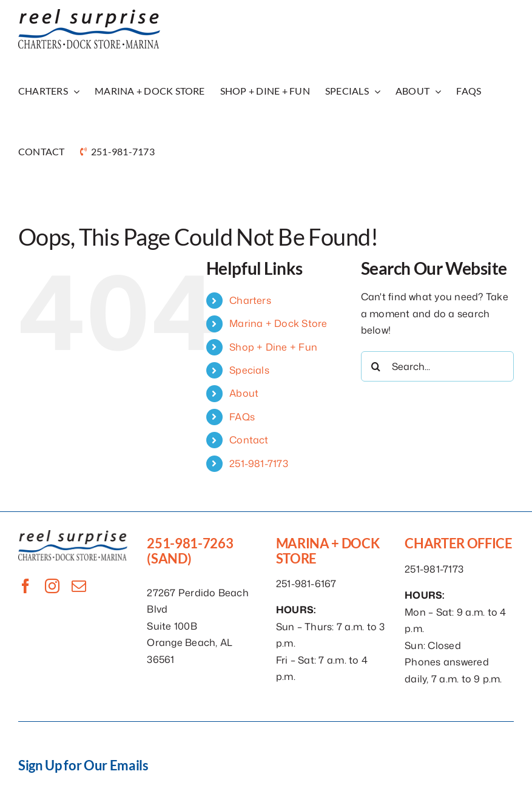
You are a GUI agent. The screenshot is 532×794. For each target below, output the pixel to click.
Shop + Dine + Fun (273, 347)
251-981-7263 (190, 543)
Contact (249, 440)
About (244, 393)
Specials (249, 370)
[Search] (376, 366)
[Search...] (437, 366)
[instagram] (52, 586)
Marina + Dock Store (278, 323)
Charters (250, 300)
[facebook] (25, 586)
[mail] (79, 586)
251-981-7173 (259, 463)
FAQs (242, 417)
